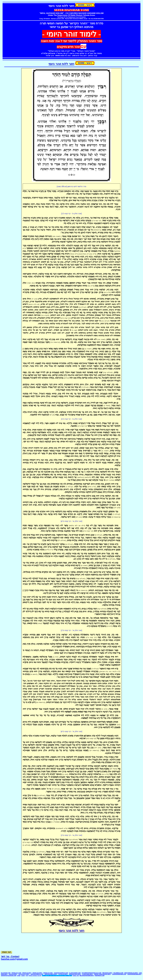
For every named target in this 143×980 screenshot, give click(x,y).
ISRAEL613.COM (16, 973)
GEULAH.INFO (13, 974)
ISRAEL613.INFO (37, 973)
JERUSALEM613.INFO (51, 974)
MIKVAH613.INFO (107, 973)
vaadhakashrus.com (61, 973)
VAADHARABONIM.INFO (134, 974)
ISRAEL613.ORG (48, 973)
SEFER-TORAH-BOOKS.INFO (102, 974)
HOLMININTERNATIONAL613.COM (91, 973)
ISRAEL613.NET (27, 973)
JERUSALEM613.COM (37, 974)
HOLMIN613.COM (118, 973)
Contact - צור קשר (10, 956)
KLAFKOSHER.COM (75, 973)
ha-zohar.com (6, 973)
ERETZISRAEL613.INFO (131, 973)
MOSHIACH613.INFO (75, 974)
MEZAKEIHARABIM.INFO (87, 976)
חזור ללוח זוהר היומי (61, 64)
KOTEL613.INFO (63, 974)
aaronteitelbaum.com (8, 976)
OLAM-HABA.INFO (87, 974)
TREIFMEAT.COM (99, 976)
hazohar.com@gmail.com (14, 959)
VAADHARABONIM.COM (119, 974)
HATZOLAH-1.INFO (24, 974)
